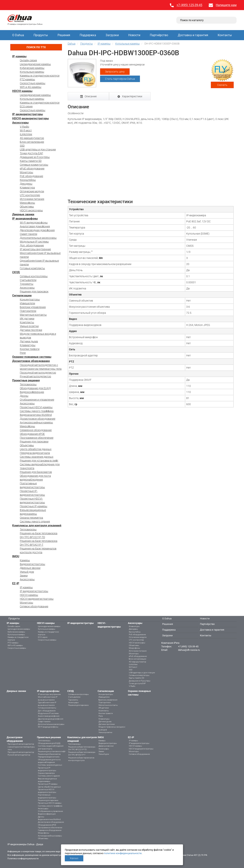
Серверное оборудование (36, 430)
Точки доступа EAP (31, 153)
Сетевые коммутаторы (34, 165)
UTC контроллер (30, 195)
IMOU (16, 556)
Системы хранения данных (37, 457)
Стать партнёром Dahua (120, 79)
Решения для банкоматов (36, 472)
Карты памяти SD (31, 161)
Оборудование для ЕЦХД (35, 388)
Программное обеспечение (37, 438)
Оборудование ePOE (32, 434)
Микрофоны (27, 203)
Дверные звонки (23, 214)
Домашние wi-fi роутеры (35, 157)
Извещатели (27, 303)
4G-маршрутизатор (32, 138)
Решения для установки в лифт (39, 461)
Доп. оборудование (32, 245)
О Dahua (18, 35)
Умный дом (27, 572)
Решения (64, 35)
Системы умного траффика (37, 411)
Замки (24, 576)
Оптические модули (32, 191)
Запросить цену (115, 72)
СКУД (16, 272)
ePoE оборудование (32, 168)
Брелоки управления (33, 307)
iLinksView (26, 134)
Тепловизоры (28, 384)
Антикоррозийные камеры (36, 422)
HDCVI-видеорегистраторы (30, 118)
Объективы (27, 207)
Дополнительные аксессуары (38, 238)
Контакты (225, 35)
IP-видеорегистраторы (28, 114)
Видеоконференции (32, 392)
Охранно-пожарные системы (32, 357)
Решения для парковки (34, 442)
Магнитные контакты (33, 315)
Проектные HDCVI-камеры (36, 407)
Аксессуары (20, 123)
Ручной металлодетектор (35, 376)
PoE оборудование (31, 176)
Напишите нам (226, 5)
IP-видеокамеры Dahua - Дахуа (25, 844)
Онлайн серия (28, 60)
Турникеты (27, 284)
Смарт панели (28, 234)
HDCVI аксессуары (31, 210)
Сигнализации (22, 295)
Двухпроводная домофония (37, 230)
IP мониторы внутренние (35, 249)
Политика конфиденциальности (23, 859)
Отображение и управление (37, 400)
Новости (134, 35)
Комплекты (27, 322)
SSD (22, 146)
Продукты (41, 35)
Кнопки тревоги (30, 349)
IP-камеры (19, 56)
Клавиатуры (28, 345)
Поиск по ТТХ (36, 47)
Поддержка (88, 35)
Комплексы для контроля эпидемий (37, 525)
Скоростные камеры (33, 83)
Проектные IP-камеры (34, 506)
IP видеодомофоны (25, 219)
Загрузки (112, 35)
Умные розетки (29, 326)
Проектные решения (26, 380)
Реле (23, 353)
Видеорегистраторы (33, 564)
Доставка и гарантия (193, 35)
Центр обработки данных (36, 449)
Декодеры (26, 184)
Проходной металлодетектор (38, 373)
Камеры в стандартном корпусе (40, 76)
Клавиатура (27, 188)
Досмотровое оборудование (31, 361)
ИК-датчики (27, 319)
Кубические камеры (32, 68)
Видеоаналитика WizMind (36, 415)
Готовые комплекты (32, 268)
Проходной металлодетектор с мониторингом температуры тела (21, 747)
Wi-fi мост (26, 130)
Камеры (25, 560)
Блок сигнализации (32, 142)
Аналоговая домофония (35, 226)
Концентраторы (30, 299)
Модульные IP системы (34, 242)
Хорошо (74, 858)
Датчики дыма (29, 341)
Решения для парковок (34, 291)
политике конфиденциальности (123, 853)
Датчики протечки (31, 330)
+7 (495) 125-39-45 (189, 5)
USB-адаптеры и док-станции (38, 149)
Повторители (28, 311)
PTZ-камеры (27, 79)
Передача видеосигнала (35, 453)
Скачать (222, 85)
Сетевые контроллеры (34, 276)
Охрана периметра (31, 518)
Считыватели (28, 280)
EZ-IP (16, 583)
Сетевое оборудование (34, 606)
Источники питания (32, 199)
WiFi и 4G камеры (31, 87)
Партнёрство (159, 35)
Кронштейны (28, 180)
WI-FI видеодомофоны (34, 223)
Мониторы (26, 172)
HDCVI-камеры (22, 91)
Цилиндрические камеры (35, 64)
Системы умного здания (35, 521)
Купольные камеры (32, 72)
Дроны (24, 396)
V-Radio (24, 127)
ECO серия (26, 106)
